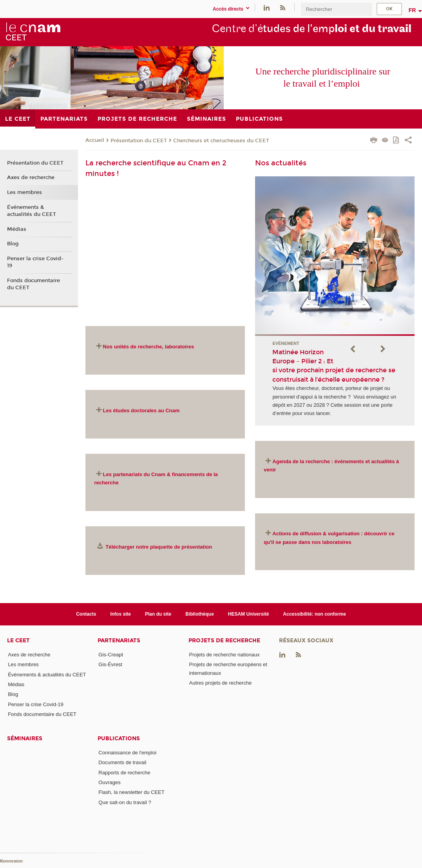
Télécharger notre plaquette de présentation (159, 547)
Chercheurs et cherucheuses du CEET (221, 141)
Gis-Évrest (110, 664)
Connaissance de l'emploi (127, 753)
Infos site (120, 614)
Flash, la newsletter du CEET (131, 792)
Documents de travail (122, 762)
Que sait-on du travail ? (125, 802)
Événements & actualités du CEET (32, 211)
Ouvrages (109, 782)
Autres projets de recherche (221, 683)
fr (412, 10)
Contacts (86, 614)
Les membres (24, 192)
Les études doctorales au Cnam (141, 410)
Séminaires (25, 738)
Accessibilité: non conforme (314, 614)
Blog (13, 244)
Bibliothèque (200, 614)
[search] (336, 9)
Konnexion (11, 861)
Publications (119, 738)
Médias (17, 229)
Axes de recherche (31, 178)
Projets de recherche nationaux (225, 655)
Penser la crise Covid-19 (35, 262)
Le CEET (18, 641)
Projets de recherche (224, 641)
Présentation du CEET (139, 141)
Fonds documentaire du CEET (34, 284)
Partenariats (119, 641)
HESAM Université (249, 614)
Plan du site (158, 614)
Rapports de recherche (124, 773)
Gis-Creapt (111, 655)
